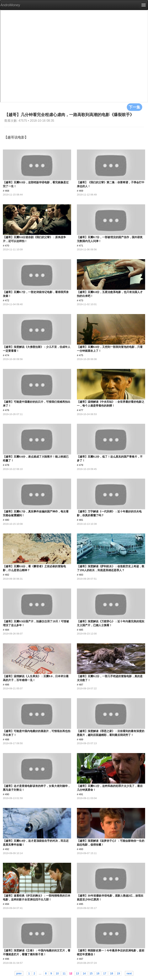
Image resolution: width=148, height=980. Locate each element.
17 (105, 973)
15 (91, 973)
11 (64, 973)
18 (112, 973)
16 (98, 973)
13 (77, 973)
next (129, 973)
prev (19, 973)
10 (57, 973)
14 (84, 973)
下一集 (135, 107)
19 (119, 973)
